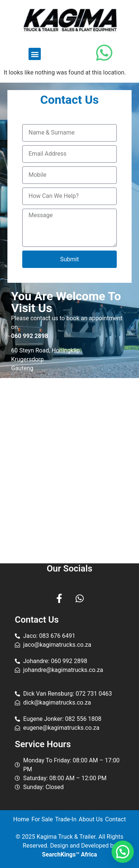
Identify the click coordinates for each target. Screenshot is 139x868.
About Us (91, 819)
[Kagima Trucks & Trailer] (69, 471)
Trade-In (66, 819)
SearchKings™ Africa (69, 854)
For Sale (42, 819)
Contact (116, 819)
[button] (35, 54)
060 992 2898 (30, 336)
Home (21, 819)
